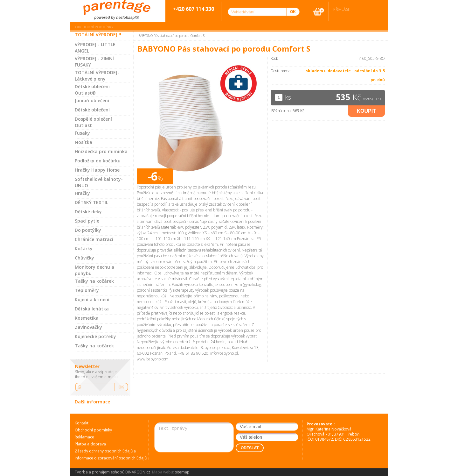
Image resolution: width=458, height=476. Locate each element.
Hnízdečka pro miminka (101, 151)
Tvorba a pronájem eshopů (100, 472)
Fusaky (82, 133)
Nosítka (83, 142)
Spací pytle (87, 221)
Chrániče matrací (94, 239)
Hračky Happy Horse (97, 170)
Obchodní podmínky (94, 27)
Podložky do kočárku (98, 161)
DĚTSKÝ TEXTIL (91, 202)
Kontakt (82, 423)
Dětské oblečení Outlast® (92, 90)
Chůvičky (84, 258)
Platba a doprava (90, 444)
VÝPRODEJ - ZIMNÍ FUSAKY (94, 62)
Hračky (82, 193)
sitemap (182, 472)
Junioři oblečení (92, 100)
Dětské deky (88, 212)
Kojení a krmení (92, 299)
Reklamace (84, 437)
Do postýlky (88, 230)
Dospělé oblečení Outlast (93, 122)
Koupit (366, 111)
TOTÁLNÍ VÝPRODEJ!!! (98, 35)
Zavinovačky (88, 327)
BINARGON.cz (138, 472)
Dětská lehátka (92, 309)
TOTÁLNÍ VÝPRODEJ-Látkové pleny (97, 76)
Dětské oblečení (92, 110)
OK (121, 387)
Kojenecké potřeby (95, 336)
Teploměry (87, 290)
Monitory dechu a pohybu (94, 270)
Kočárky (84, 249)
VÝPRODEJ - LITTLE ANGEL (95, 48)
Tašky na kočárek (94, 281)
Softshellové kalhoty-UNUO (99, 182)
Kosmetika (87, 318)
